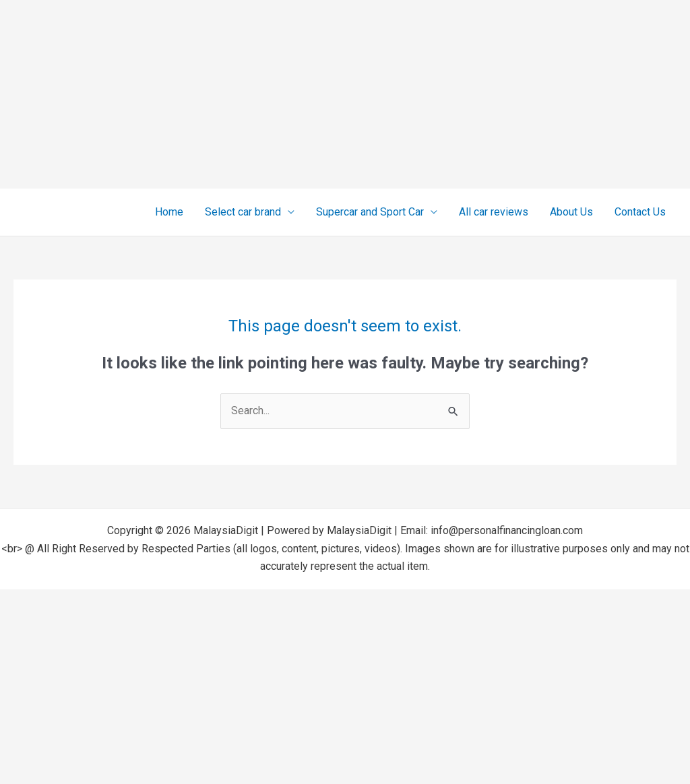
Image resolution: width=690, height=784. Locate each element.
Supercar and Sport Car (370, 212)
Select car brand (243, 212)
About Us (571, 212)
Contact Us (640, 212)
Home (169, 212)
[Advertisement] (345, 94)
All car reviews (494, 212)
